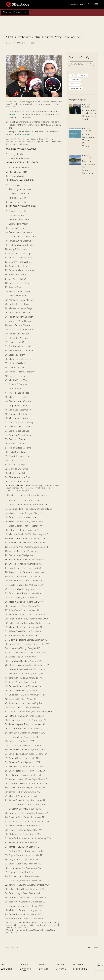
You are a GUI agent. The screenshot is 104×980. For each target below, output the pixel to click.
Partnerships (80, 969)
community (75, 84)
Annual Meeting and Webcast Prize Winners (89, 140)
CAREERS (60, 965)
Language (61, 969)
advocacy (82, 75)
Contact (44, 969)
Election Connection (15, 12)
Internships (79, 965)
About (4, 965)
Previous (13, 947)
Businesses (75, 80)
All (72, 75)
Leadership (7, 969)
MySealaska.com (17, 115)
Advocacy (25, 965)
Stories (43, 965)
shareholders (76, 88)
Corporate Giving (26, 970)
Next (93, 947)
